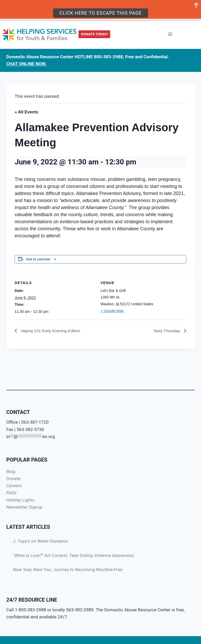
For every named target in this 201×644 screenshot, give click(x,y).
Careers (14, 486)
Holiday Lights (20, 500)
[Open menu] (170, 33)
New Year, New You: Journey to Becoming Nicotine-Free (68, 570)
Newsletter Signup (24, 507)
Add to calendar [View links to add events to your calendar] (38, 259)
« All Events (26, 112)
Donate (13, 479)
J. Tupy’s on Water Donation (41, 541)
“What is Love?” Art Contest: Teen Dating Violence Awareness (74, 555)
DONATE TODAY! (94, 33)
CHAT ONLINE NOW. (26, 63)
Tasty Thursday (167, 331)
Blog (11, 471)
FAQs (11, 493)
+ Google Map (112, 311)
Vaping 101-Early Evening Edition (51, 331)
